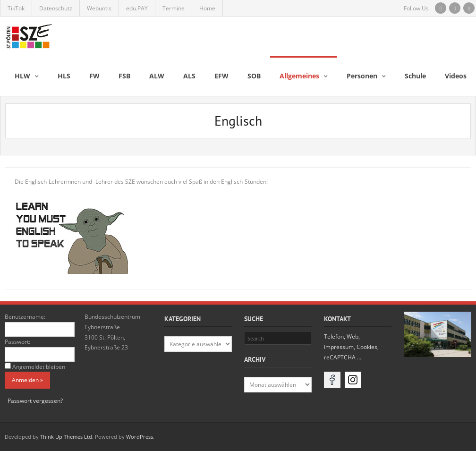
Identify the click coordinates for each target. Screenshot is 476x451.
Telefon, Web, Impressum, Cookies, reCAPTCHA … (351, 347)
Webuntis (99, 8)
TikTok (16, 8)
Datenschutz (56, 8)
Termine (174, 8)
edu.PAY (137, 8)
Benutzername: (25, 317)
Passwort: (17, 342)
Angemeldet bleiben (39, 367)
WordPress (140, 437)
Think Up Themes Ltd (66, 437)
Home (207, 8)
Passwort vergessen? (35, 401)
